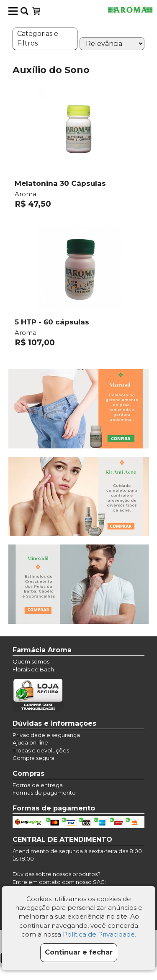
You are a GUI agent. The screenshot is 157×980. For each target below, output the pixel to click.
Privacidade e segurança (46, 735)
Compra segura (33, 758)
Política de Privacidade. (99, 934)
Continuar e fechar (79, 952)
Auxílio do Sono (51, 70)
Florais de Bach (33, 669)
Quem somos (31, 661)
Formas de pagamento (44, 793)
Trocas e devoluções (41, 750)
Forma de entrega (38, 785)
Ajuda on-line (30, 742)
